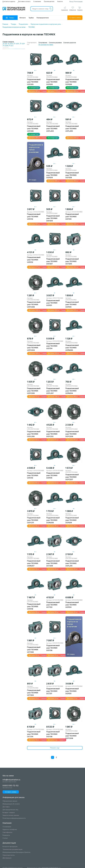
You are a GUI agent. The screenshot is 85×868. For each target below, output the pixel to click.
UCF (5, 44)
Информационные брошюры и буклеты (16, 852)
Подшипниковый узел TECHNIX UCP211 (53, 303)
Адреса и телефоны (10, 829)
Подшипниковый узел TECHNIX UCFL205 (72, 129)
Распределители (43, 18)
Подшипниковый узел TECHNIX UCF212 (34, 217)
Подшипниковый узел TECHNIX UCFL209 (34, 434)
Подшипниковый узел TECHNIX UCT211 (53, 691)
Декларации (7, 858)
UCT (11, 46)
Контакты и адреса (9, 1)
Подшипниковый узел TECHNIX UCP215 (53, 475)
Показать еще (55, 748)
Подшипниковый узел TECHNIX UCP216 (34, 606)
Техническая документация (12, 849)
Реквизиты (6, 835)
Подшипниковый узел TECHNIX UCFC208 (72, 736)
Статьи (5, 838)
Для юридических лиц (10, 810)
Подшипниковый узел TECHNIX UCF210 (72, 217)
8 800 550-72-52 (11, 786)
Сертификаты (7, 832)
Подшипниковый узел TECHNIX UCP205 (53, 82)
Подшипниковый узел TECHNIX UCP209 (72, 520)
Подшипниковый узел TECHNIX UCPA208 (53, 520)
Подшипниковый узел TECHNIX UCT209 (53, 563)
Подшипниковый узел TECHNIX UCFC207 (72, 477)
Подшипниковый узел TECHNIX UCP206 (72, 82)
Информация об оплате (11, 804)
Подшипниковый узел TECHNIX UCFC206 (34, 304)
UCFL (17, 44)
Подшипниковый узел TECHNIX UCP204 (53, 175)
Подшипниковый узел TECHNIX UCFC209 (72, 434)
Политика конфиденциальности (14, 818)
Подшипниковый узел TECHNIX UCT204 (34, 693)
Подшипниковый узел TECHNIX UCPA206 (72, 348)
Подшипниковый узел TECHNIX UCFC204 (34, 348)
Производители (49, 1)
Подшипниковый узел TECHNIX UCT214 (34, 734)
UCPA (5, 46)
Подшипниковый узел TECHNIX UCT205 (72, 261)
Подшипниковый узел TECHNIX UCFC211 (34, 520)
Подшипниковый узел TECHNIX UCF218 (53, 734)
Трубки (31, 18)
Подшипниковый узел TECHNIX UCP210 (72, 304)
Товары (10, 18)
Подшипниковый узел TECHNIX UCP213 (72, 691)
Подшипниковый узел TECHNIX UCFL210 (72, 563)
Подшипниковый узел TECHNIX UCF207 (53, 261)
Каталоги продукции (10, 847)
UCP (22, 44)
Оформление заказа (10, 801)
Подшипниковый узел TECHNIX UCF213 (34, 475)
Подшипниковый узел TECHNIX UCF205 (34, 82)
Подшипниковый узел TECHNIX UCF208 (72, 175)
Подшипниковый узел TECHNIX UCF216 (53, 648)
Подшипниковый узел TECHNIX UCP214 (72, 605)
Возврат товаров (9, 813)
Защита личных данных (11, 815)
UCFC (11, 44)
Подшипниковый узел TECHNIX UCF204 (53, 218)
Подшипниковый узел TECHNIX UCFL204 (53, 129)
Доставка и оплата (24, 1)
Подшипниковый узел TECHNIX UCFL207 (53, 391)
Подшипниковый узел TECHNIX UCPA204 (72, 391)
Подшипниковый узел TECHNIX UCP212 (34, 260)
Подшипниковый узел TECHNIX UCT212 (53, 605)
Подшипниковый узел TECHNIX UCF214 (53, 346)
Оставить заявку (75, 18)
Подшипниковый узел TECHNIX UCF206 (34, 129)
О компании (37, 1)
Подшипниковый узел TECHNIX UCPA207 (34, 563)
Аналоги (60, 1)
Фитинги (23, 18)
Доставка (6, 807)
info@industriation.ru (11, 780)
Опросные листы (9, 855)
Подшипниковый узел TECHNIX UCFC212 (53, 434)
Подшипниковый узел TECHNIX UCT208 (34, 650)
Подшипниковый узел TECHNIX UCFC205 (34, 391)
